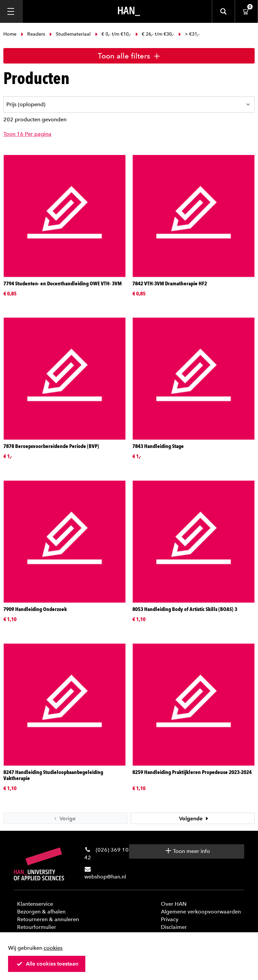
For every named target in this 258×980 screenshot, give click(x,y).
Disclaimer (174, 927)
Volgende (195, 819)
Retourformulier (37, 927)
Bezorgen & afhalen (41, 912)
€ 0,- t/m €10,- (113, 34)
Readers (33, 34)
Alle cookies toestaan (47, 964)
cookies (53, 948)
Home (11, 34)
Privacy (170, 919)
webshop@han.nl (105, 877)
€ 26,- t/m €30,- (155, 34)
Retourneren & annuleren (48, 919)
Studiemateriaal (70, 34)
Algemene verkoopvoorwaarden (201, 912)
